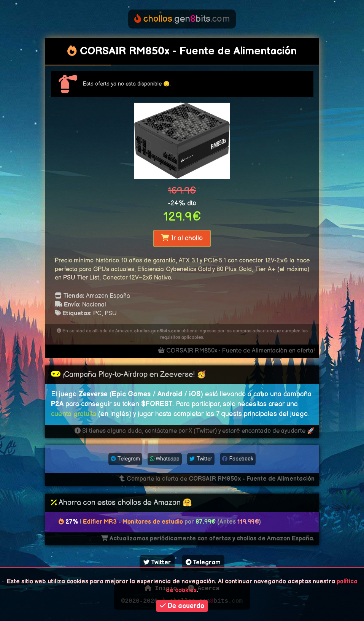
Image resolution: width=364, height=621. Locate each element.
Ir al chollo (182, 238)
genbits (182, 19)
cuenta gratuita (74, 414)
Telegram (126, 459)
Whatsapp (165, 459)
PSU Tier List (81, 278)
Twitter (201, 459)
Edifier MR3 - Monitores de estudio (133, 522)
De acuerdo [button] (182, 606)
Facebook (238, 459)
